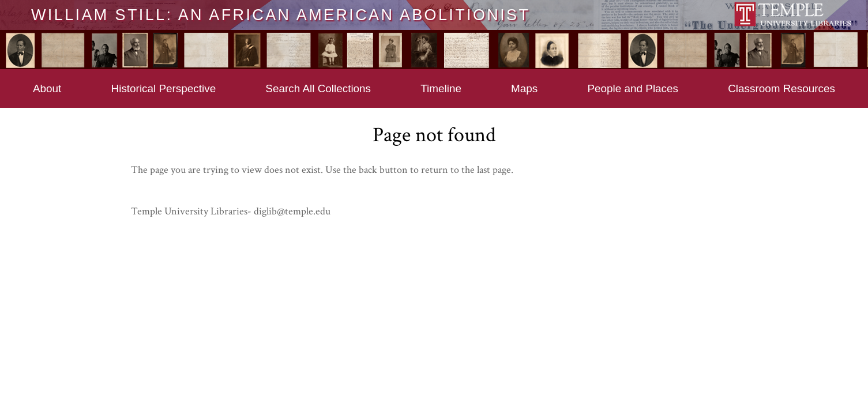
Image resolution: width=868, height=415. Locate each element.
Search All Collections (318, 88)
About (47, 88)
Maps (524, 88)
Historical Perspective (164, 88)
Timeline (441, 88)
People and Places (633, 88)
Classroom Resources (781, 88)
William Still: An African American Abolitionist (281, 14)
